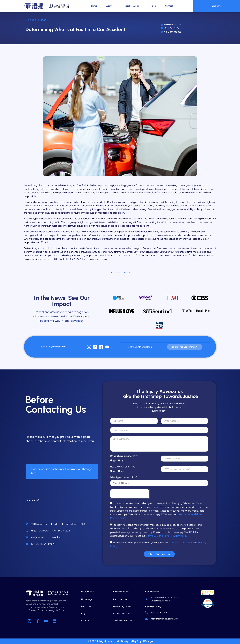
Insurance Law (120, 599)
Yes (115, 460)
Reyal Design (145, 641)
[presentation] (130, 494)
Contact (169, 6)
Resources (86, 606)
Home (94, 6)
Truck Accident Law (123, 620)
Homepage (87, 599)
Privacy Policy (118, 518)
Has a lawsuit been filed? (123, 467)
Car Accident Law (122, 613)
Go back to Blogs (36, 20)
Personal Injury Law (122, 606)
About (111, 6)
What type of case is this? (124, 477)
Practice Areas (134, 6)
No (122, 460)
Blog (154, 6)
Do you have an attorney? (124, 456)
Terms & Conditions (190, 514)
